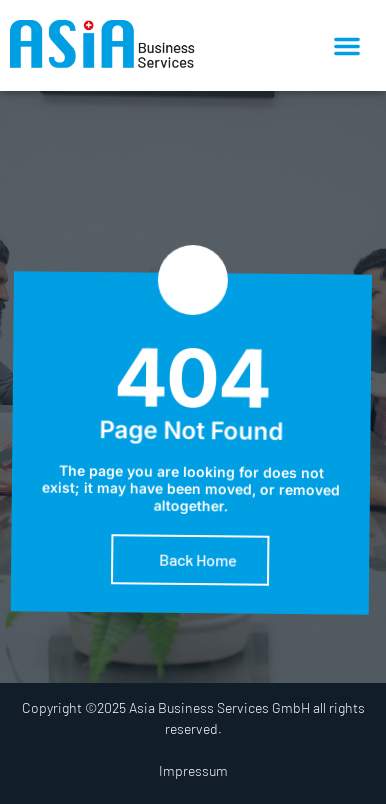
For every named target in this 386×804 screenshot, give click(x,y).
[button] (347, 46)
